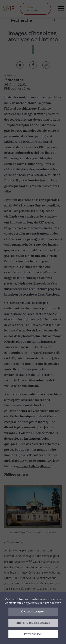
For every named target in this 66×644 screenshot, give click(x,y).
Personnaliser (33, 634)
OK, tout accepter (33, 612)
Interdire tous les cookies (33, 623)
